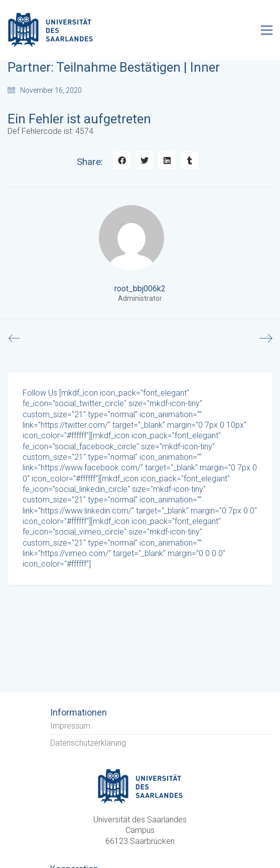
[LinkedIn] (167, 160)
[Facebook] (122, 160)
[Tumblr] (189, 160)
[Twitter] (144, 160)
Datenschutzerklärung (88, 743)
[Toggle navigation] (267, 30)
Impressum (70, 726)
